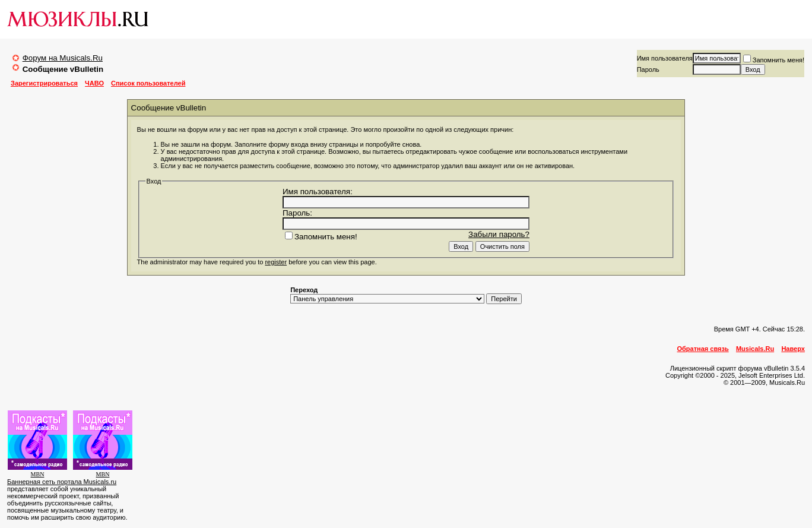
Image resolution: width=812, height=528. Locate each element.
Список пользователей (148, 83)
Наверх (793, 349)
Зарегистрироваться (44, 83)
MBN (38, 474)
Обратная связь (703, 349)
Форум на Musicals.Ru (63, 58)
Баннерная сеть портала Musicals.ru (62, 482)
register (276, 262)
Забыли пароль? (499, 234)
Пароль (648, 69)
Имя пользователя (665, 58)
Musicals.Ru (755, 349)
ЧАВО (94, 83)
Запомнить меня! (774, 60)
